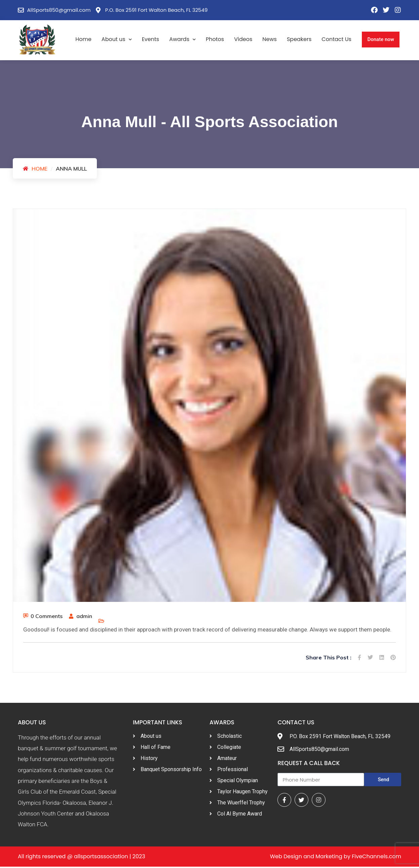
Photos (215, 39)
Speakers (299, 39)
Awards (182, 40)
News (270, 39)
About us (117, 40)
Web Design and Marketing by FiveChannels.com (336, 858)
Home (83, 39)
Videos (243, 39)
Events (151, 39)
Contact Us (336, 39)
